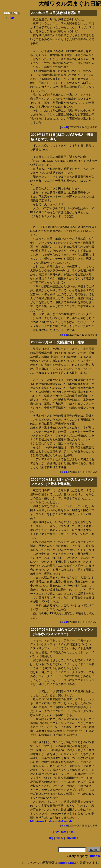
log (51, 838)
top (12, 18)
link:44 (65, 622)
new (64, 832)
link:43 (65, 826)
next (72, 832)
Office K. (95, 856)
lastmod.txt (66, 863)
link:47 (65, 127)
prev (56, 832)
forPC (60, 838)
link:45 (65, 472)
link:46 (65, 335)
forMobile (72, 838)
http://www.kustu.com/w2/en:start (52, 821)
